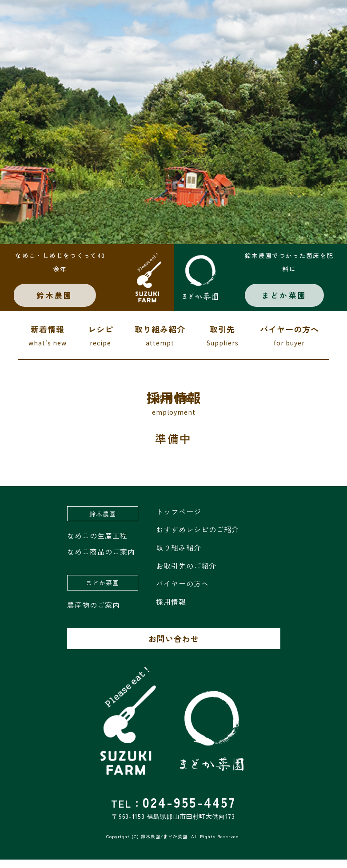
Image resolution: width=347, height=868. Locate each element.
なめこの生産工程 (97, 544)
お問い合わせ (174, 647)
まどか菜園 (287, 302)
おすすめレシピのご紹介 (197, 538)
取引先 (223, 345)
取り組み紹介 (160, 345)
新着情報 (48, 345)
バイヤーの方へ (289, 345)
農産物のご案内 (94, 613)
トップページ (179, 520)
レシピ (101, 345)
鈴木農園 (62, 302)
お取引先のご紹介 (186, 574)
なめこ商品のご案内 (101, 560)
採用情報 (171, 610)
